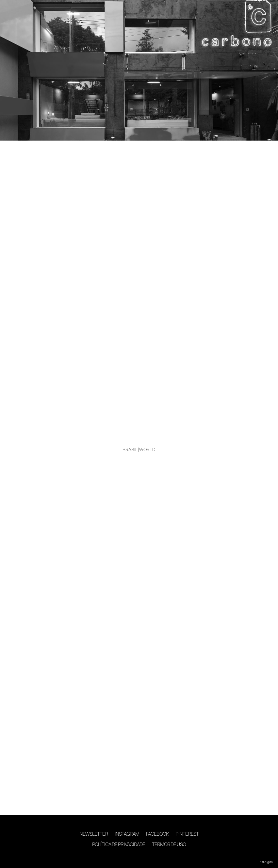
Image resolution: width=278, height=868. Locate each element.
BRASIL (130, 450)
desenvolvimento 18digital (139, 857)
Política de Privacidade (119, 845)
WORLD (147, 450)
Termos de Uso (169, 845)
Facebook (158, 834)
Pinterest (187, 834)
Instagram (127, 834)
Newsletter (94, 834)
